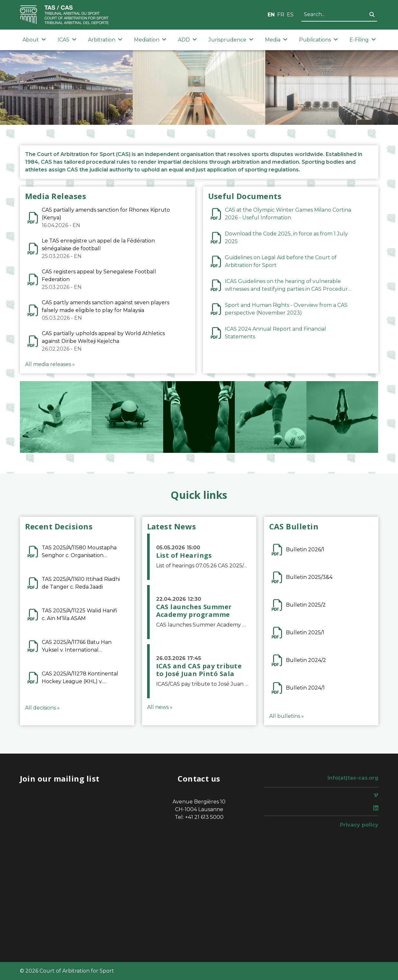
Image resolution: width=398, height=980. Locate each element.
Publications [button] (318, 40)
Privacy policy (359, 825)
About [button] (34, 40)
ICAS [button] (67, 40)
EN (271, 15)
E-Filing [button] (363, 40)
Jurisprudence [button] (231, 40)
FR (281, 15)
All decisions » (42, 708)
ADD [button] (187, 40)
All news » (160, 707)
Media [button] (276, 40)
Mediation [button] (150, 40)
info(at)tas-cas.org (353, 778)
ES (290, 15)
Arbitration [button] (105, 40)
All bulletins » (287, 716)
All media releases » (50, 364)
